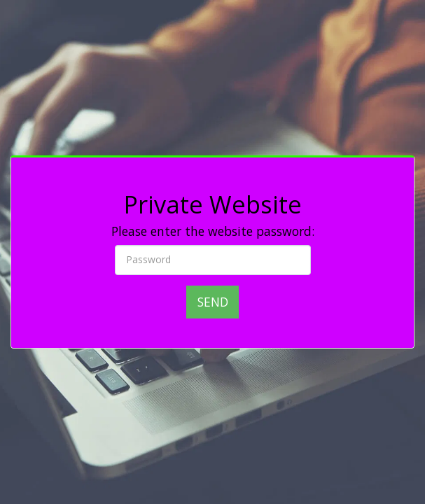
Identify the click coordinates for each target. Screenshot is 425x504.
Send (213, 302)
